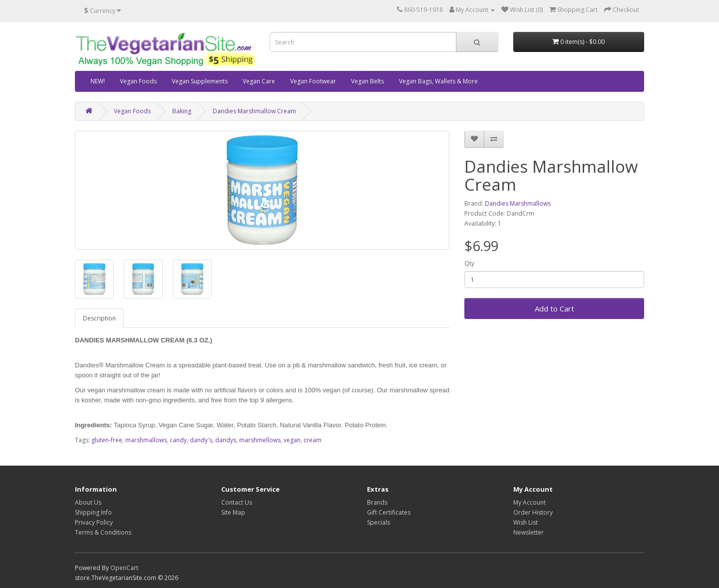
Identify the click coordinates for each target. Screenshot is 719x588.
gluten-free (107, 440)
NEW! (98, 81)
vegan (292, 440)
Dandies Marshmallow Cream (254, 111)
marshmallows (146, 440)
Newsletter (529, 532)
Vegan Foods (138, 81)
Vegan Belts (367, 81)
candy (178, 440)
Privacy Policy (94, 522)
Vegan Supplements (200, 81)
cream (313, 440)
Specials (378, 522)
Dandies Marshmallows (518, 203)
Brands (377, 502)
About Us (88, 502)
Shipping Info (93, 512)
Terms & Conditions (103, 532)
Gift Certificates (389, 512)
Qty (469, 263)
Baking (182, 111)
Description (99, 318)
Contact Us (237, 502)
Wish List (526, 522)
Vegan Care (259, 81)
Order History (533, 512)
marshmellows (260, 440)
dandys (226, 440)
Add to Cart (554, 308)
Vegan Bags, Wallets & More (438, 81)
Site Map (233, 512)
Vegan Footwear (313, 81)
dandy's (201, 440)
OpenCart (124, 568)
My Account (530, 502)
